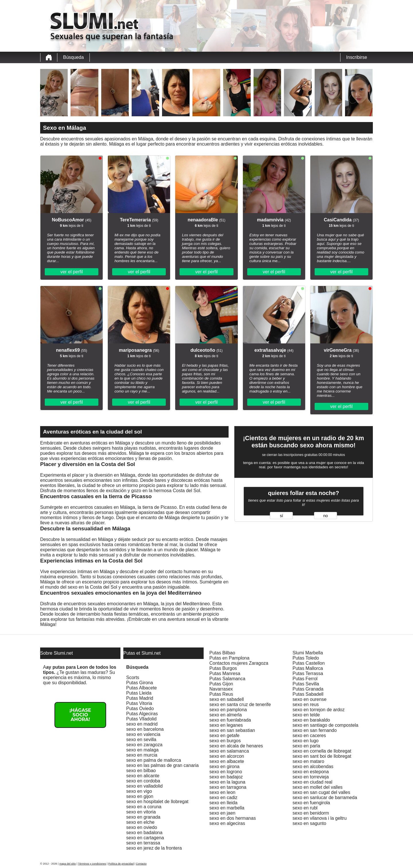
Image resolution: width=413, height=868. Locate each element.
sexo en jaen (222, 813)
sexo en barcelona (145, 729)
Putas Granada (308, 689)
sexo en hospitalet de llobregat (157, 802)
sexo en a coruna (144, 807)
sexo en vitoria (141, 812)
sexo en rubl (305, 808)
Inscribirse (357, 57)
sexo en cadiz (223, 798)
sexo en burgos (225, 741)
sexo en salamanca (229, 751)
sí (281, 516)
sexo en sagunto (309, 823)
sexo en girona (224, 766)
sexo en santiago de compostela (325, 725)
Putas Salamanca (227, 679)
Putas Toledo (306, 658)
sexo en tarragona (228, 787)
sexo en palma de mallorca (154, 760)
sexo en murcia (142, 755)
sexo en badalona (144, 833)
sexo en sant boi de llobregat (322, 756)
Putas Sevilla (306, 684)
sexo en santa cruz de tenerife (240, 704)
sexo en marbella (227, 808)
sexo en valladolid (144, 786)
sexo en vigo (139, 791)
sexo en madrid (142, 724)
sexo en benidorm (311, 813)
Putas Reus (221, 694)
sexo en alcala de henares (236, 746)
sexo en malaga (142, 750)
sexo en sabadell (227, 699)
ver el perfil (71, 272)
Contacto (141, 864)
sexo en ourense (309, 699)
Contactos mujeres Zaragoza (239, 663)
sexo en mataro (308, 761)
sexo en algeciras (227, 823)
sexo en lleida (223, 803)
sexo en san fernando (315, 730)
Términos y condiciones (92, 864)
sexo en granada (143, 817)
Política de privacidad (121, 864)
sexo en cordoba (143, 781)
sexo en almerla (226, 715)
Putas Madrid (140, 698)
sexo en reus (306, 704)
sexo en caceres (309, 735)
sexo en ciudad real (312, 782)
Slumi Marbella (308, 653)
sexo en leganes (226, 725)
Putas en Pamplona (229, 658)
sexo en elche (140, 822)
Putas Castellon (309, 663)
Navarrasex (221, 689)
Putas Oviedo (140, 708)
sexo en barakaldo (311, 720)
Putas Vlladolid (141, 719)
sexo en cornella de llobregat (322, 751)
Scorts (133, 677)
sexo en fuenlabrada (230, 720)
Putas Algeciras (142, 714)
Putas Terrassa (308, 673)
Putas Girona (140, 683)
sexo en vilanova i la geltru (320, 818)
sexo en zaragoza (144, 745)
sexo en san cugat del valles (321, 792)
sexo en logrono (226, 772)
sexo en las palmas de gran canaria (162, 765)
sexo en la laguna (227, 782)
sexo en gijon (140, 796)
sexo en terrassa (143, 843)
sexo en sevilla (141, 740)
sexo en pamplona (228, 710)
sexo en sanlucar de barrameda (325, 798)
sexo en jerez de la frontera (154, 848)
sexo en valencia (143, 734)
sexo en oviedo (142, 827)
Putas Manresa (225, 673)
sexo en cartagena (145, 838)
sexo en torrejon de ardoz (318, 710)
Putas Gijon (221, 684)
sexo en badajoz (226, 777)
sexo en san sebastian (232, 730)
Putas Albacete (142, 688)
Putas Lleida (139, 693)
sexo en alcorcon (227, 756)
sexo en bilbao (141, 771)
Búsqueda (73, 57)
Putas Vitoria (139, 703)
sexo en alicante (143, 776)
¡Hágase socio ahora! (80, 715)
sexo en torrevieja (311, 777)
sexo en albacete (227, 761)
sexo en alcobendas (313, 766)
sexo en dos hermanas (233, 818)
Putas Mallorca (308, 668)
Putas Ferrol (305, 679)
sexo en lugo (306, 741)
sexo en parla (306, 746)
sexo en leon (222, 792)
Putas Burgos (223, 668)
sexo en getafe (224, 735)
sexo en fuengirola (311, 803)
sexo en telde (306, 715)
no (326, 516)
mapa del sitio (68, 864)
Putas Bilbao (222, 653)
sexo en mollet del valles (317, 787)
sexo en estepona (311, 772)
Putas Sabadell (308, 694)
